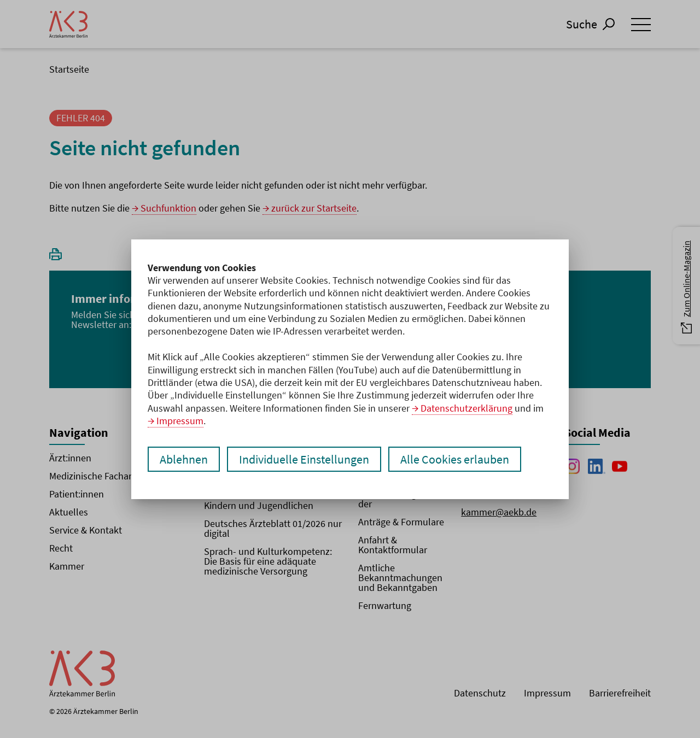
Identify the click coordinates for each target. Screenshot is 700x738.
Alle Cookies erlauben (455, 459)
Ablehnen (184, 459)
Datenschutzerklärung (466, 408)
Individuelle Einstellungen (304, 459)
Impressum (180, 421)
